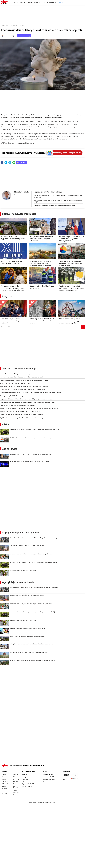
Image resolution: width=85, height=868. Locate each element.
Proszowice (16, 784)
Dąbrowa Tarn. (6, 784)
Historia (30, 2)
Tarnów (15, 790)
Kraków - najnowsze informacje (19, 214)
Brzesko (4, 779)
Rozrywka (38, 2)
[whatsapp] (14, 163)
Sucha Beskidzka (16, 787)
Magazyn (25, 774)
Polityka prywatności (49, 779)
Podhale (15, 782)
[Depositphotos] (66, 780)
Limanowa (5, 789)
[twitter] (6, 163)
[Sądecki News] (75, 775)
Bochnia (4, 777)
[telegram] (10, 163)
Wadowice (16, 792)
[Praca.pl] (66, 775)
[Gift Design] (75, 780)
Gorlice (4, 786)
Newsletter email (48, 774)
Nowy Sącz (16, 774)
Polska (5, 424)
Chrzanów (5, 782)
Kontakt (45, 782)
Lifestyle (25, 777)
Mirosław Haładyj (9, 36)
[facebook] (2, 163)
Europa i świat (9, 449)
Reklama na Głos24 (48, 777)
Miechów (4, 791)
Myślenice (5, 793)
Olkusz (15, 777)
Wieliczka (16, 795)
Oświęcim (16, 779)
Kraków (4, 774)
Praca (61, 2)
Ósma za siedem (27, 786)
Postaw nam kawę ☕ (24, 36)
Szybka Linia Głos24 (50, 2)
